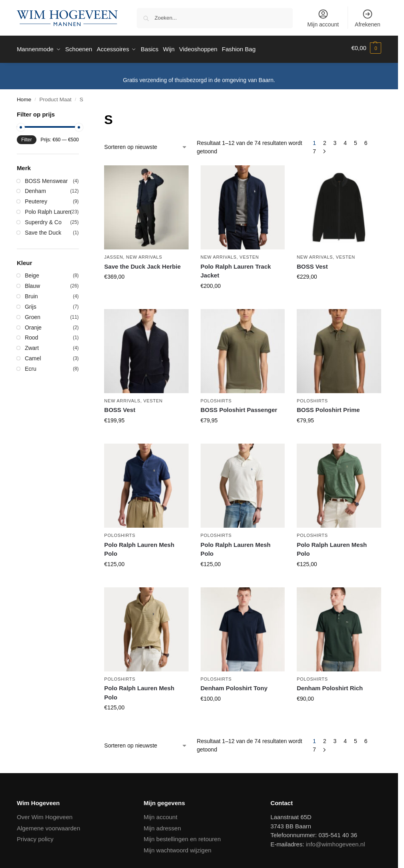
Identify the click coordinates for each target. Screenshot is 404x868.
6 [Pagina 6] (366, 140)
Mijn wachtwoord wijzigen (178, 847)
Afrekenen (368, 18)
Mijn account (323, 18)
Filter (27, 137)
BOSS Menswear (46, 178)
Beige (32, 273)
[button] (366, 48)
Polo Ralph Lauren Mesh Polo (139, 547)
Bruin (31, 293)
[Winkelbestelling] (146, 145)
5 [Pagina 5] (356, 140)
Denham (35, 189)
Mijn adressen (162, 825)
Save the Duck (43, 230)
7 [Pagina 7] (314, 149)
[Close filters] (81, 112)
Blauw (32, 283)
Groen (33, 314)
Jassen (114, 255)
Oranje (33, 325)
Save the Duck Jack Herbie (142, 264)
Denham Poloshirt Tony (234, 686)
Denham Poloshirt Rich (330, 686)
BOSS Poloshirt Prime (328, 407)
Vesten (249, 255)
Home (24, 97)
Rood (31, 335)
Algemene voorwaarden (48, 825)
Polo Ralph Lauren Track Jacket (236, 268)
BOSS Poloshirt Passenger (239, 407)
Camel (33, 356)
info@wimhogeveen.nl (336, 841)
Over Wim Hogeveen (45, 815)
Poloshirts (216, 398)
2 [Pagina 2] (325, 140)
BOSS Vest (312, 264)
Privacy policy (35, 837)
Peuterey (36, 199)
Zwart (32, 346)
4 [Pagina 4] (345, 140)
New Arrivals (144, 255)
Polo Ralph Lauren (48, 209)
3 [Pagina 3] (335, 140)
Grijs (31, 304)
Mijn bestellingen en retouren (182, 837)
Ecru (31, 366)
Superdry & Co (43, 220)
